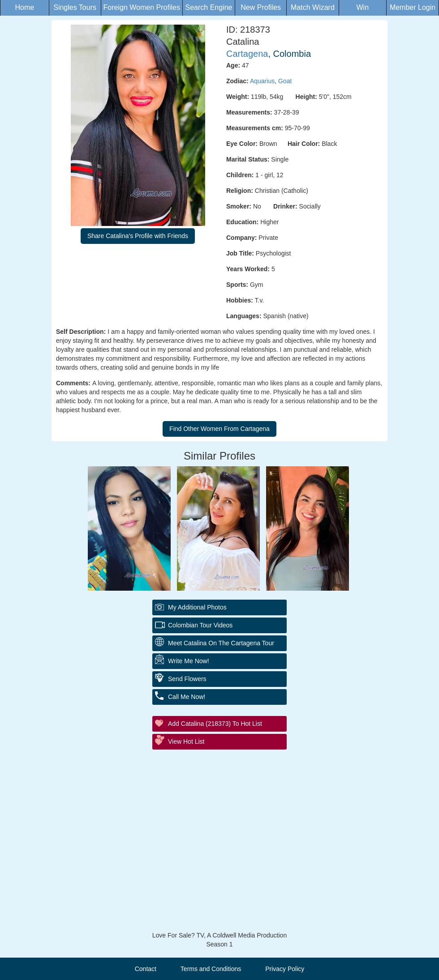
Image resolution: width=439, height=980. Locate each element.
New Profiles (261, 7)
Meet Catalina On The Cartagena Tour (221, 643)
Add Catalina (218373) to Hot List (215, 724)
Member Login (413, 7)
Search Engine (209, 7)
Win (363, 7)
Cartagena (247, 54)
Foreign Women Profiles (142, 7)
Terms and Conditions (211, 969)
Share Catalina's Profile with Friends (138, 236)
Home (24, 7)
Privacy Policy (285, 969)
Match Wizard (313, 7)
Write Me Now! (189, 661)
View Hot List (186, 741)
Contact (146, 969)
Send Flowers (187, 679)
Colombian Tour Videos (200, 625)
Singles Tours (75, 7)
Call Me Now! (187, 697)
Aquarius (262, 81)
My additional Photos (197, 607)
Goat (285, 81)
